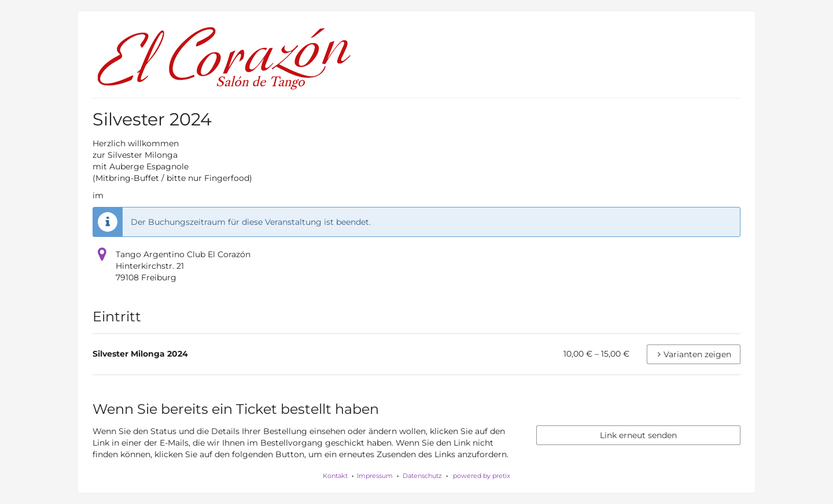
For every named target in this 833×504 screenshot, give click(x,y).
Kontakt (335, 476)
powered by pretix (482, 476)
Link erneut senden (638, 435)
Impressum (375, 476)
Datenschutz (422, 476)
